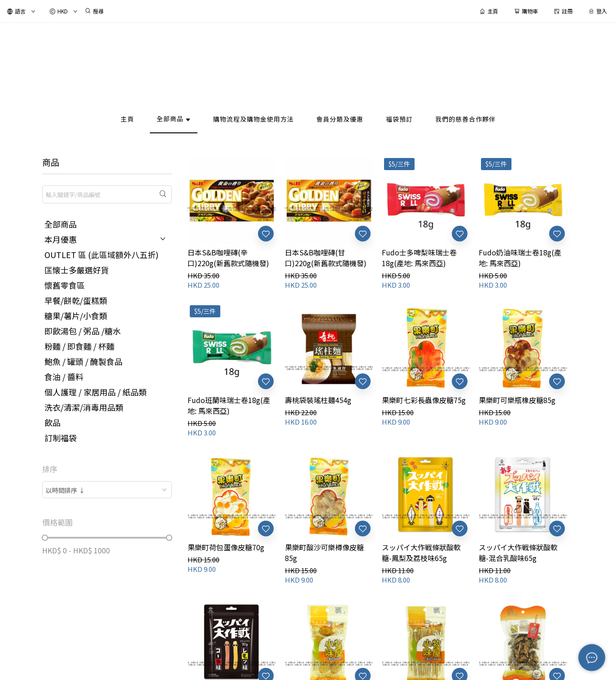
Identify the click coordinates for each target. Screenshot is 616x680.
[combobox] (107, 490)
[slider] (45, 538)
